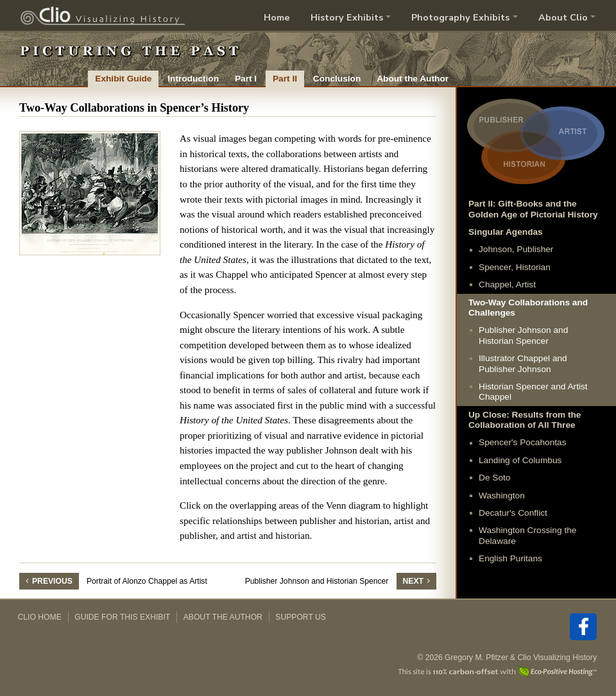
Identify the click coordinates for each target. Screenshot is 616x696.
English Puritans (510, 558)
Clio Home (40, 617)
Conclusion (337, 79)
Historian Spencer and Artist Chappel (533, 392)
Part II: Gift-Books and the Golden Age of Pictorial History (533, 209)
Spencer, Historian (515, 267)
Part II (285, 79)
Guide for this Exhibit (122, 617)
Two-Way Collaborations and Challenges (528, 308)
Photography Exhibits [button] (460, 17)
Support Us (301, 617)
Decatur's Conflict (513, 513)
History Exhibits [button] (347, 17)
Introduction (193, 79)
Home (277, 17)
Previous (52, 581)
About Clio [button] (563, 17)
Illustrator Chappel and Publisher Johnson (523, 363)
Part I (246, 79)
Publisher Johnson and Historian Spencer (523, 335)
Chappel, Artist (507, 284)
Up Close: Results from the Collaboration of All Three (525, 420)
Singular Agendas (506, 232)
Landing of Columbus (520, 460)
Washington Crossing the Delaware (527, 535)
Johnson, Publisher (516, 249)
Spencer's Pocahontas (523, 442)
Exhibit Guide (123, 79)
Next (413, 581)
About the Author (413, 79)
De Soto (494, 478)
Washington (502, 496)
